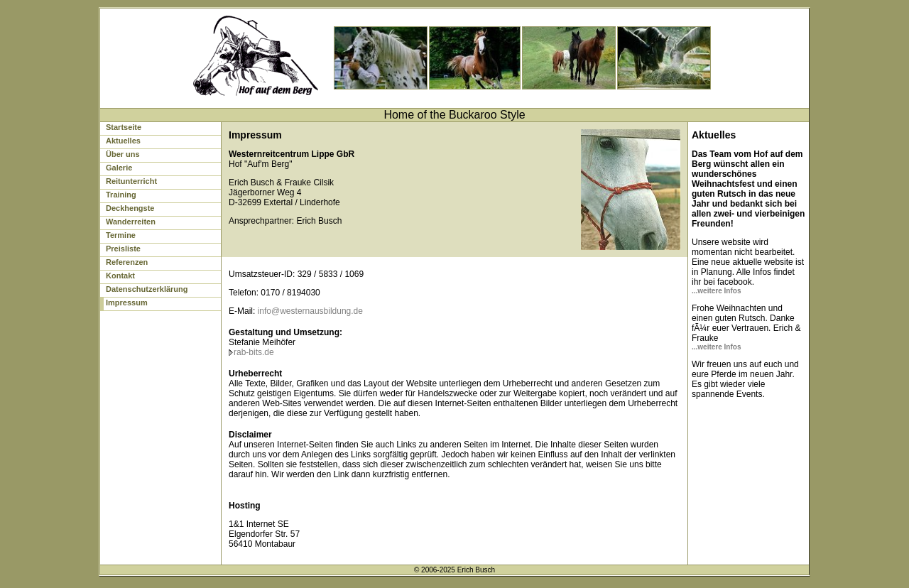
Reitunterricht (131, 181)
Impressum (127, 303)
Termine (121, 235)
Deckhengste (130, 208)
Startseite (124, 127)
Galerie (119, 168)
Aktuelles (123, 141)
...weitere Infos (716, 291)
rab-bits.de (254, 352)
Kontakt (120, 276)
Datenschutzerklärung (147, 289)
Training (121, 195)
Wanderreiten (131, 222)
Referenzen (127, 262)
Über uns (123, 154)
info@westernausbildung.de (310, 311)
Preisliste (123, 249)
